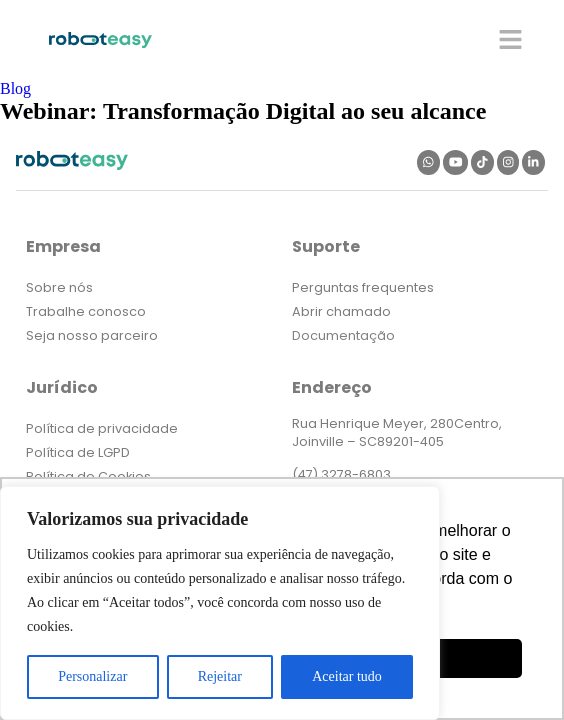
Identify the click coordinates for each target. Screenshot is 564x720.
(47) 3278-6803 (341, 474)
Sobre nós (59, 287)
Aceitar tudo (347, 676)
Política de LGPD (78, 452)
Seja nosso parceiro (92, 335)
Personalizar (92, 676)
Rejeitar (220, 676)
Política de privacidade (102, 428)
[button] (511, 39)
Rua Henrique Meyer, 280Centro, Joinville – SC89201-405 (397, 432)
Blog (15, 88)
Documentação (343, 335)
